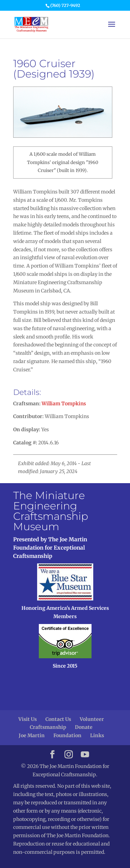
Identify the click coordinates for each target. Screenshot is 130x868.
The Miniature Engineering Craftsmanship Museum (51, 511)
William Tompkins (64, 404)
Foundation (67, 735)
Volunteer (92, 719)
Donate (84, 727)
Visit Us (28, 719)
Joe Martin (32, 735)
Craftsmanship (48, 727)
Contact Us (58, 719)
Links (97, 735)
